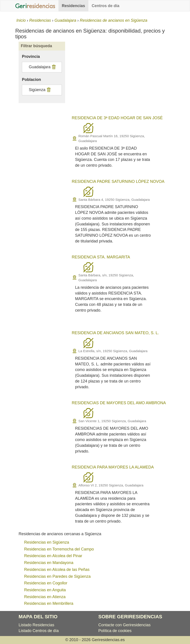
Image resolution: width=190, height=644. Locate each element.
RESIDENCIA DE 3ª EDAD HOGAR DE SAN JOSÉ (117, 118)
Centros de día (106, 6)
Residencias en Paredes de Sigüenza (57, 576)
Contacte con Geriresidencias (124, 625)
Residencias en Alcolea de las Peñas (57, 570)
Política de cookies (115, 631)
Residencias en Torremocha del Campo (59, 549)
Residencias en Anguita (45, 590)
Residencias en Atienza (45, 597)
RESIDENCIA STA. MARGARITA (101, 257)
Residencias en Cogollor (46, 583)
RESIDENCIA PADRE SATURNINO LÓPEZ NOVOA (118, 181)
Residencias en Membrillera (49, 603)
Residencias (73, 6)
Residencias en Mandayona (49, 563)
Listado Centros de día (39, 631)
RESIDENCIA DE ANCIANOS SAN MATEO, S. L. (115, 333)
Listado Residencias (36, 625)
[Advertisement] (122, 79)
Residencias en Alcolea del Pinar (53, 556)
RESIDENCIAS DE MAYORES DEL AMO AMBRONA (119, 403)
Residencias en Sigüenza (47, 542)
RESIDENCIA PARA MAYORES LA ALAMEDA (113, 467)
